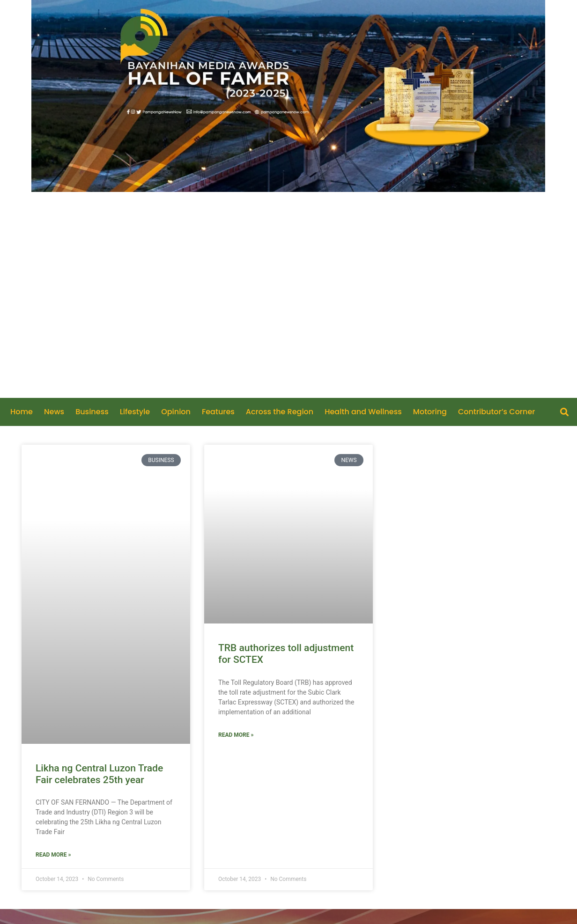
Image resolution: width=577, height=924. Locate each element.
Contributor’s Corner (497, 412)
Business (92, 412)
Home (22, 412)
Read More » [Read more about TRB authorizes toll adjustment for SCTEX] (236, 735)
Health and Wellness (363, 412)
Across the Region (280, 412)
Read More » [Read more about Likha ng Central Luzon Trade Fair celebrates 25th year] (53, 855)
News (54, 412)
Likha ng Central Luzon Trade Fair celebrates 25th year (99, 774)
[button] (564, 412)
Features (218, 412)
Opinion (176, 412)
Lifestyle (135, 412)
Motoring (430, 412)
